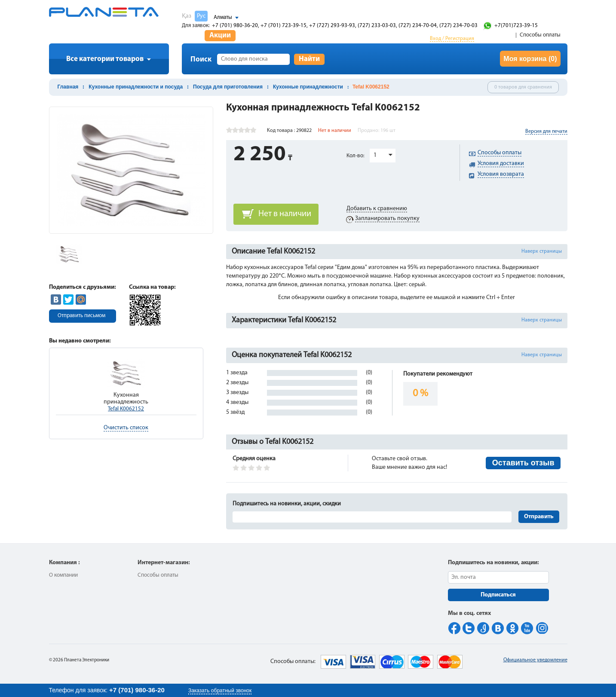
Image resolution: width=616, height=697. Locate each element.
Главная (68, 87)
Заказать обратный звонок (220, 691)
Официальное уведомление (535, 660)
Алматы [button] (223, 17)
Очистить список (126, 428)
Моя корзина (530, 59)
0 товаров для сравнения (523, 87)
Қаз (187, 16)
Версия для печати (546, 131)
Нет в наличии (285, 214)
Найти (309, 59)
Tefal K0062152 (126, 409)
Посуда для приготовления (228, 87)
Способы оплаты (540, 35)
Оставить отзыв (523, 463)
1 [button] (375, 155)
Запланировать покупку (387, 219)
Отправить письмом (81, 316)
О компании (63, 575)
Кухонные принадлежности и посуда (136, 87)
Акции (220, 35)
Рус (201, 16)
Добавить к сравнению (377, 209)
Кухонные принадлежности (308, 87)
